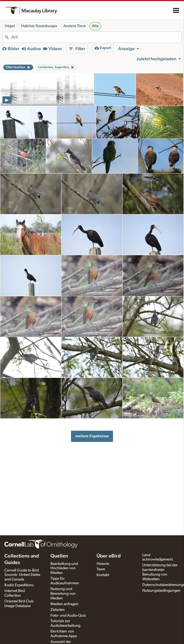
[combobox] (96, 37)
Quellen (59, 556)
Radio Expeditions (19, 585)
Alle (95, 26)
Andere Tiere (75, 26)
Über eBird (109, 556)
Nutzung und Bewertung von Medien (63, 594)
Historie (103, 564)
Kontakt (103, 575)
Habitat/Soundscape (39, 26)
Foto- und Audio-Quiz (68, 616)
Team (101, 569)
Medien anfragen (64, 604)
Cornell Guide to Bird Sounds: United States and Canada (22, 575)
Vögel (10, 26)
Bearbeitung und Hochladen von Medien (64, 568)
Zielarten (58, 610)
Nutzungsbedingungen (161, 591)
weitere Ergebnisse (92, 436)
